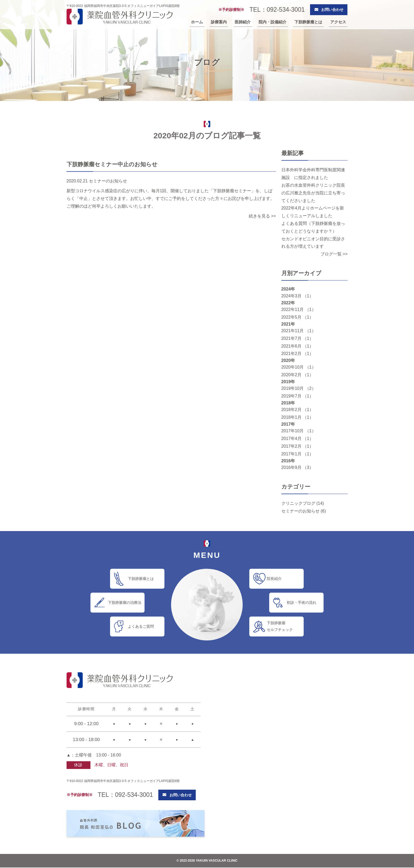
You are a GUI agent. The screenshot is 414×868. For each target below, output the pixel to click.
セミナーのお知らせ (300, 511)
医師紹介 (243, 22)
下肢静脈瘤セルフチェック (281, 626)
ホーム (197, 22)
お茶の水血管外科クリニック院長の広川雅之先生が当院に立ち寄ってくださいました (313, 193)
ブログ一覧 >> (334, 254)
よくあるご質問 (142, 626)
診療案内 (219, 22)
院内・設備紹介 (273, 22)
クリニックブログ (298, 503)
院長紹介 (275, 579)
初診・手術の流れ (303, 602)
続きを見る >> (262, 216)
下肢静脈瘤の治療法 (126, 602)
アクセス (338, 22)
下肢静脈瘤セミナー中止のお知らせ (112, 164)
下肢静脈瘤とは (308, 22)
